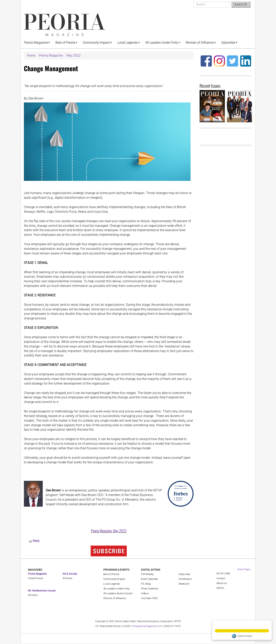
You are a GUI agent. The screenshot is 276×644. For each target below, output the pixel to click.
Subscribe (228, 43)
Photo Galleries (150, 589)
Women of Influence (200, 43)
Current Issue (35, 578)
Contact (221, 578)
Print (36, 541)
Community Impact (96, 43)
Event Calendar (149, 579)
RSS (155, 598)
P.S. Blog (146, 584)
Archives (33, 595)
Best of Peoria (65, 43)
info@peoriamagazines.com (147, 626)
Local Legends (127, 43)
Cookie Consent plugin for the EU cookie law (242, 636)
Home (31, 55)
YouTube (146, 598)
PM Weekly (147, 574)
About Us (222, 583)
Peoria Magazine (36, 43)
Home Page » (244, 569)
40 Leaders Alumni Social (118, 593)
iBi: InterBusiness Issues (42, 591)
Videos (145, 593)
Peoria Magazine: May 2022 (109, 531)
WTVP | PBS (223, 574)
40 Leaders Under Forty (162, 43)
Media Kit (184, 584)
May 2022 (74, 55)
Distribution (185, 579)
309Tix (220, 588)
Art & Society (70, 574)
